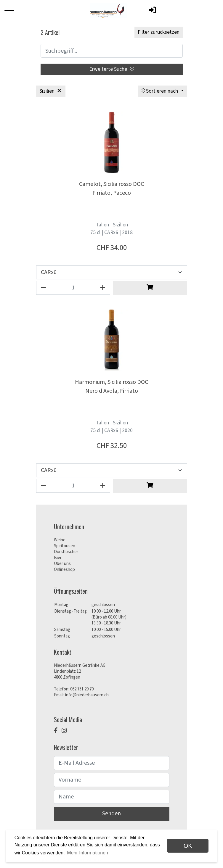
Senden (111, 814)
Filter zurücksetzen (159, 32)
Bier (58, 558)
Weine (60, 540)
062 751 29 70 (82, 689)
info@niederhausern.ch (87, 695)
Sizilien (51, 91)
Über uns (62, 564)
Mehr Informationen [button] (88, 853)
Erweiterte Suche (111, 69)
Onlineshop (64, 570)
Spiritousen (65, 546)
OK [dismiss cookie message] (188, 846)
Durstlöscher (66, 552)
